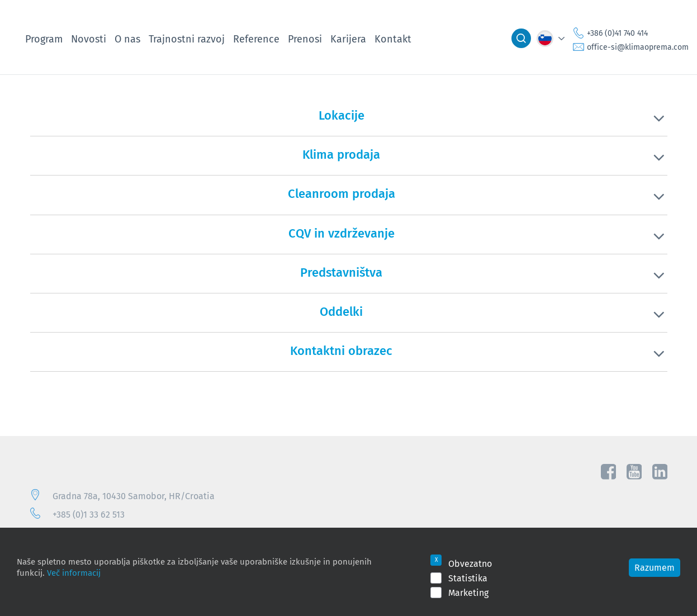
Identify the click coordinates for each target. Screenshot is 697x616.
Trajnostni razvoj (187, 39)
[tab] (349, 122)
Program (44, 39)
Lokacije (342, 115)
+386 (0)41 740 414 (617, 33)
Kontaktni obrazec (341, 350)
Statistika (468, 578)
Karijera (348, 39)
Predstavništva (341, 272)
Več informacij (74, 572)
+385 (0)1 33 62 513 (89, 514)
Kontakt (393, 39)
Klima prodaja (341, 154)
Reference (256, 39)
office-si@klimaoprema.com (638, 47)
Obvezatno (470, 563)
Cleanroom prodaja (342, 193)
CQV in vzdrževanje (342, 233)
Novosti (89, 39)
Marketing (468, 593)
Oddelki (341, 311)
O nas (127, 39)
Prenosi (305, 39)
